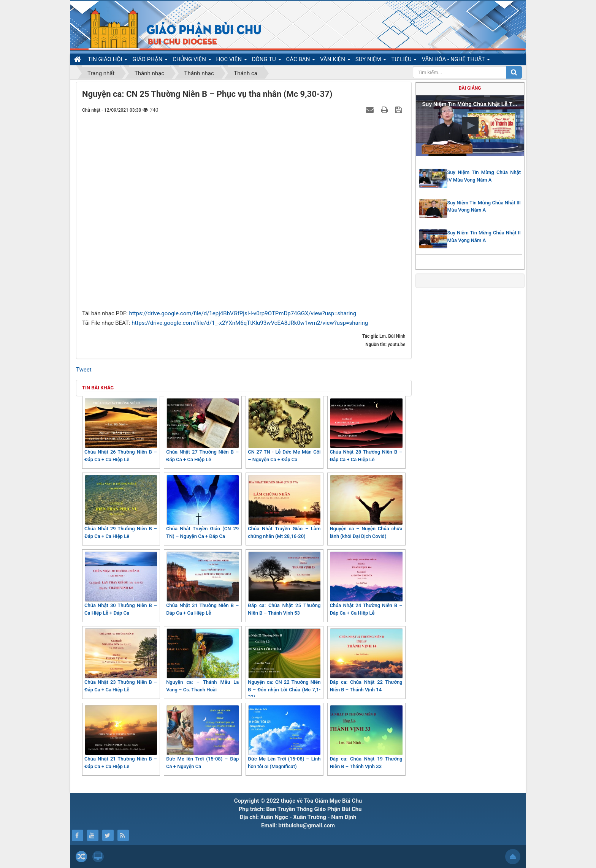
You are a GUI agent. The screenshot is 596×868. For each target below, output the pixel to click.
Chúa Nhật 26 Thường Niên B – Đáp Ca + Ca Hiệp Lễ (121, 430)
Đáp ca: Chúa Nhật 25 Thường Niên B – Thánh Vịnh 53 (284, 584)
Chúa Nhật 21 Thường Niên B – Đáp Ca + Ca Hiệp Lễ (121, 737)
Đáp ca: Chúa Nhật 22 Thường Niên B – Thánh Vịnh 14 (366, 660)
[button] (470, 125)
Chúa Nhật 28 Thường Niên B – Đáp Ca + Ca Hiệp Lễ (366, 430)
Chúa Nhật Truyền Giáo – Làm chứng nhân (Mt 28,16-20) (284, 507)
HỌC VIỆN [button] (232, 60)
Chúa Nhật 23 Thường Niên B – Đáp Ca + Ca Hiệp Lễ (121, 660)
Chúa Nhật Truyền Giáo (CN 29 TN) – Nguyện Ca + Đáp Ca (202, 507)
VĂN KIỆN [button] (335, 60)
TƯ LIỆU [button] (404, 60)
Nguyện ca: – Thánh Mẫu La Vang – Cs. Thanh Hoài (202, 660)
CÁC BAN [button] (301, 60)
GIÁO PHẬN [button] (150, 60)
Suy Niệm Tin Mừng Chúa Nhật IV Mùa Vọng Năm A (484, 176)
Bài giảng (470, 88)
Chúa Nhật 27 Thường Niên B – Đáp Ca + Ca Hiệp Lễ (202, 430)
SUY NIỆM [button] (371, 60)
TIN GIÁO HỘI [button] (108, 60)
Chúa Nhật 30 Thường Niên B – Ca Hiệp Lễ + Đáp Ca (121, 584)
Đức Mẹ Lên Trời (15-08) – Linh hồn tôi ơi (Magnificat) (284, 737)
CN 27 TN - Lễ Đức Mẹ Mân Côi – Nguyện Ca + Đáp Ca (284, 430)
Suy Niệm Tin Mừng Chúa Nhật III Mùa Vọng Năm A (484, 206)
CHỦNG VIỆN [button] (192, 60)
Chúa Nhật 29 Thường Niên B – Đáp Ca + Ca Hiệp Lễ (121, 507)
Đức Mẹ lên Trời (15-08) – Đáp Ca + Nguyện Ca (202, 737)
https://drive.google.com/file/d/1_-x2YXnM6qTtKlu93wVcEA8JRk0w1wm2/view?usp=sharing (250, 323)
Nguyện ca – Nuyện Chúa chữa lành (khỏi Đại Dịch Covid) (366, 507)
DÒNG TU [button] (267, 60)
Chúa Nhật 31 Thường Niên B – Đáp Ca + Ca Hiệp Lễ (202, 584)
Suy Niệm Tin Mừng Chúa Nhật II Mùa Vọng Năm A (484, 236)
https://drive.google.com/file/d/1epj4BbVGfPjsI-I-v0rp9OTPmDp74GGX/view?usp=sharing (243, 313)
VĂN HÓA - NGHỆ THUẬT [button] (456, 60)
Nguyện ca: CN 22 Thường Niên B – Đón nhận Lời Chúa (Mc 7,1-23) (284, 664)
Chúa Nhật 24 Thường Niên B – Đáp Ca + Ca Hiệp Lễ (366, 584)
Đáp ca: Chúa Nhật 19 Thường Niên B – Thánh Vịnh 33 (366, 737)
